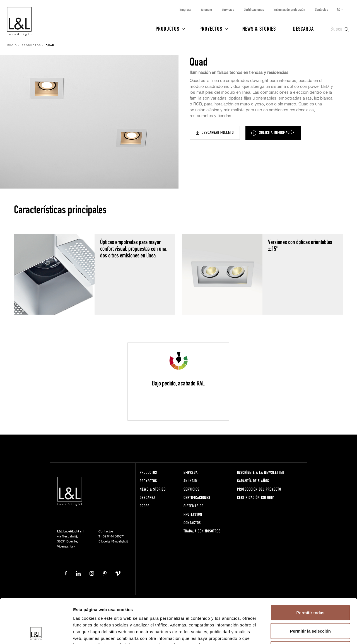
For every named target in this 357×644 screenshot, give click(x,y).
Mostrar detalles (302, 633)
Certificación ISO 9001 (256, 497)
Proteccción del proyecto (259, 489)
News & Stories (259, 28)
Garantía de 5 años (253, 481)
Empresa (185, 9)
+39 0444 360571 (113, 536)
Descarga (303, 28)
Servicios (228, 9)
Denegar (310, 607)
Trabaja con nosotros (202, 531)
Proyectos (211, 28)
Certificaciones (254, 9)
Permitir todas (311, 571)
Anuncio (207, 9)
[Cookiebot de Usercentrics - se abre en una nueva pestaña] (36, 633)
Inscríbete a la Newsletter (261, 472)
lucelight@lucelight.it (114, 542)
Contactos (321, 9)
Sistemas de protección (289, 9)
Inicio (12, 46)
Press (145, 506)
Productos (167, 28)
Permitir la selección (310, 589)
